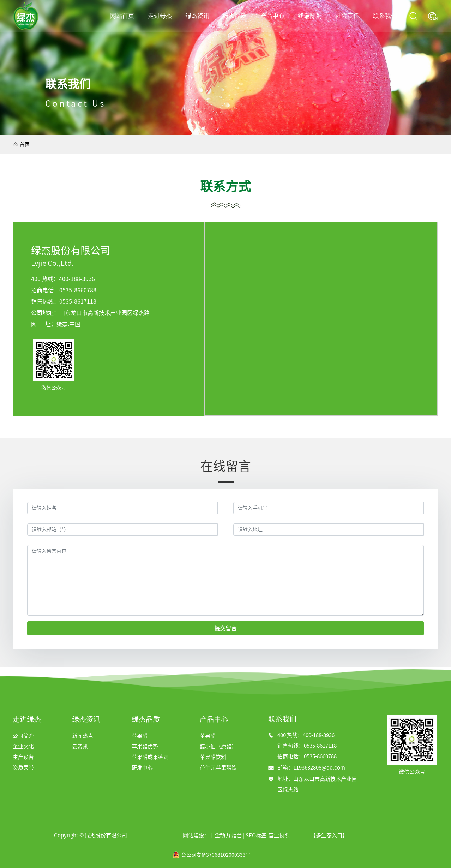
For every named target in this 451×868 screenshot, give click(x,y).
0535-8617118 (78, 301)
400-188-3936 (77, 279)
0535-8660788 (78, 290)
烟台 (237, 835)
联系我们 (68, 84)
